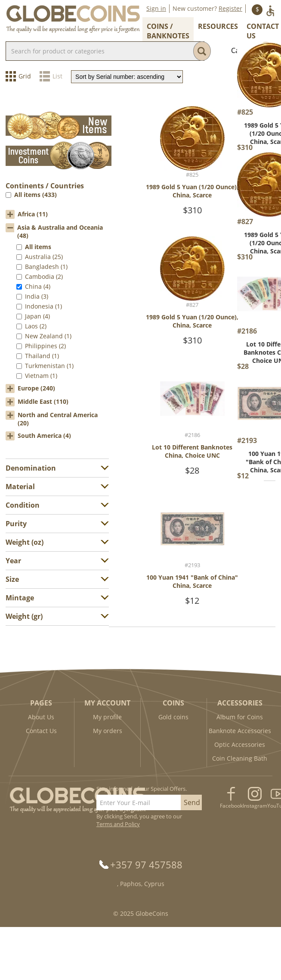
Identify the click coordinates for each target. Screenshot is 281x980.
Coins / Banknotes (168, 31)
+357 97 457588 (146, 865)
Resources (218, 26)
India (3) (37, 296)
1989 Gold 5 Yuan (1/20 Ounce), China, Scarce (192, 191)
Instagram (255, 806)
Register (230, 8)
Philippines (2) (45, 346)
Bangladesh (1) (46, 267)
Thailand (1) (42, 356)
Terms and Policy (118, 824)
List (57, 76)
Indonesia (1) (43, 306)
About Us (41, 717)
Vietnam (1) (41, 376)
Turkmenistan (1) (49, 366)
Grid (25, 76)
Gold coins (173, 717)
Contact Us (41, 731)
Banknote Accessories (240, 731)
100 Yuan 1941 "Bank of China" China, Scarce (192, 581)
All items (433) (36, 195)
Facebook (231, 806)
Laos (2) (36, 326)
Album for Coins (240, 717)
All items (38, 247)
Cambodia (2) (44, 276)
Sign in (156, 8)
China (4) (38, 286)
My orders (108, 731)
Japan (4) (37, 316)
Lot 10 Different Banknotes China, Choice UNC (192, 451)
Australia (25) (44, 257)
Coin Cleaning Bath (240, 758)
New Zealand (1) (48, 336)
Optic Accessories (240, 744)
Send (192, 802)
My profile (107, 717)
